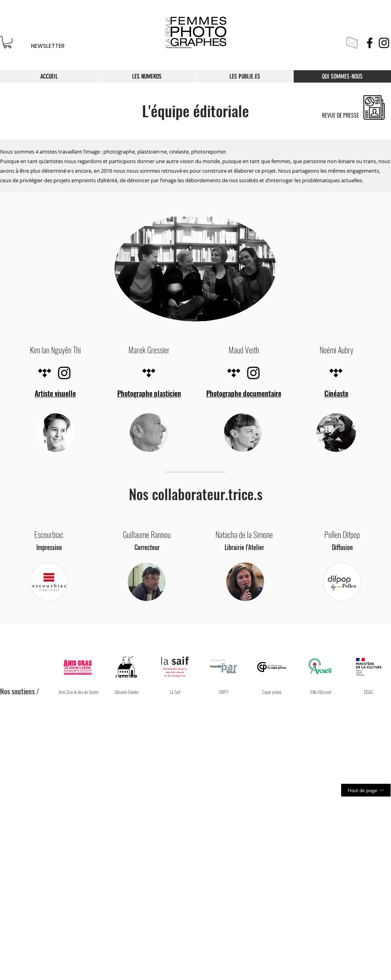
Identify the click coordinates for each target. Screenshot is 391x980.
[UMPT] (224, 692)
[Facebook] (370, 43)
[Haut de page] (366, 790)
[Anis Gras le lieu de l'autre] (78, 692)
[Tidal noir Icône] (45, 373)
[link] (7, 42)
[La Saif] (175, 692)
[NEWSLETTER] (48, 46)
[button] (321, 692)
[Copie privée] (272, 692)
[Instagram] (384, 43)
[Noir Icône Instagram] (64, 373)
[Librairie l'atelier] (127, 692)
